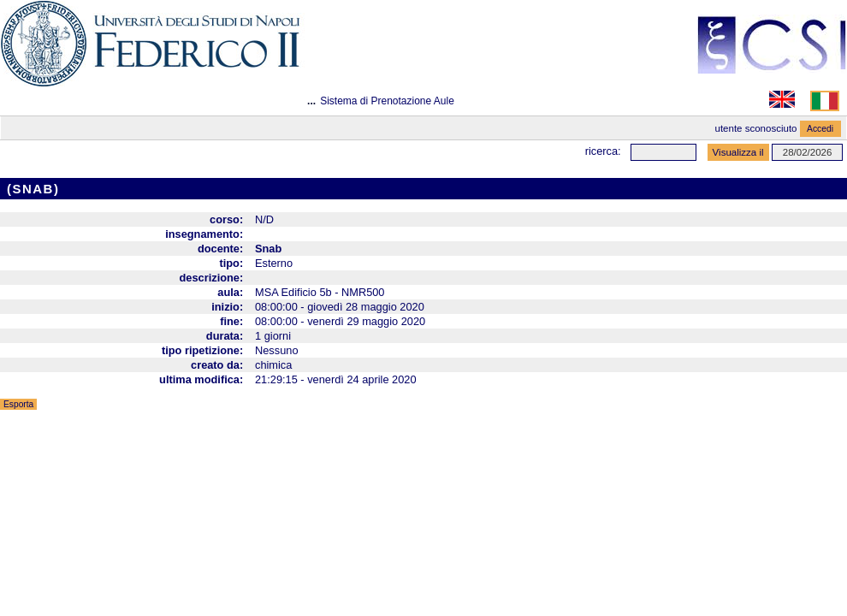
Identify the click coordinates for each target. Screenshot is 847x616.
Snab (268, 249)
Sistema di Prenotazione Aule (387, 101)
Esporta (18, 404)
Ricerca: (603, 151)
